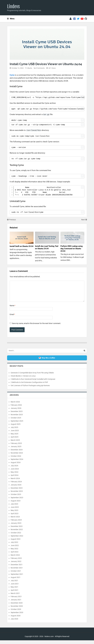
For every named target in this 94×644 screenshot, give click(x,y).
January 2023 (16, 527)
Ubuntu (30, 68)
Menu (11, 19)
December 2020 (17, 607)
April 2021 (15, 594)
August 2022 (16, 543)
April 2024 (15, 479)
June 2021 (15, 587)
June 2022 (15, 549)
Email (12, 318)
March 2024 (15, 482)
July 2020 (14, 623)
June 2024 (15, 473)
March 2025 (15, 444)
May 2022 (14, 552)
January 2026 (16, 412)
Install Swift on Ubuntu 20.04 (22, 246)
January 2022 (16, 565)
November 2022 (17, 533)
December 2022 (17, 530)
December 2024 (17, 453)
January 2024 (16, 488)
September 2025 (17, 425)
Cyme (12, 75)
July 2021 (14, 584)
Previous (11, 220)
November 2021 (17, 571)
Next (84, 220)
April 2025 (15, 441)
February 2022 (16, 562)
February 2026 (16, 409)
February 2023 (16, 524)
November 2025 (17, 418)
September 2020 (17, 616)
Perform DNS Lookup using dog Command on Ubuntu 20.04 (72, 249)
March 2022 (15, 559)
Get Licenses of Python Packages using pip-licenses (30, 389)
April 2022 (15, 555)
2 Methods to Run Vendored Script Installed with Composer (33, 383)
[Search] (84, 354)
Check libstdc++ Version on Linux (23, 380)
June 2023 (15, 511)
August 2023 (16, 504)
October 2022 (16, 536)
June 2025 (15, 434)
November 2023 (17, 495)
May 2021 (14, 591)
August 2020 (16, 619)
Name (12, 309)
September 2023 (17, 501)
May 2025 (14, 437)
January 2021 (16, 603)
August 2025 (16, 428)
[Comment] (47, 293)
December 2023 (17, 492)
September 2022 (17, 540)
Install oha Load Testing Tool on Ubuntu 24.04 (47, 247)
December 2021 (17, 568)
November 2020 (17, 610)
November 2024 (17, 457)
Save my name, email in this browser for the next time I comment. (36, 327)
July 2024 (14, 469)
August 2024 (16, 466)
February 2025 (16, 447)
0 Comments (40, 68)
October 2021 (16, 575)
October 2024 (16, 460)
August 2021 (16, 581)
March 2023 (15, 520)
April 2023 (15, 517)
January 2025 (16, 450)
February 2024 (16, 485)
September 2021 (17, 578)
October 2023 (16, 498)
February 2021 (16, 600)
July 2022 (14, 546)
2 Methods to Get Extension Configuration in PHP (29, 386)
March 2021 (15, 597)
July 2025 (14, 431)
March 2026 (15, 405)
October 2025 (16, 421)
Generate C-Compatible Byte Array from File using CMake (32, 376)
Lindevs (13, 7)
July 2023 (14, 508)
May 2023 (14, 514)
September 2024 (17, 463)
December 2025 (17, 415)
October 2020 (16, 613)
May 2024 (14, 476)
